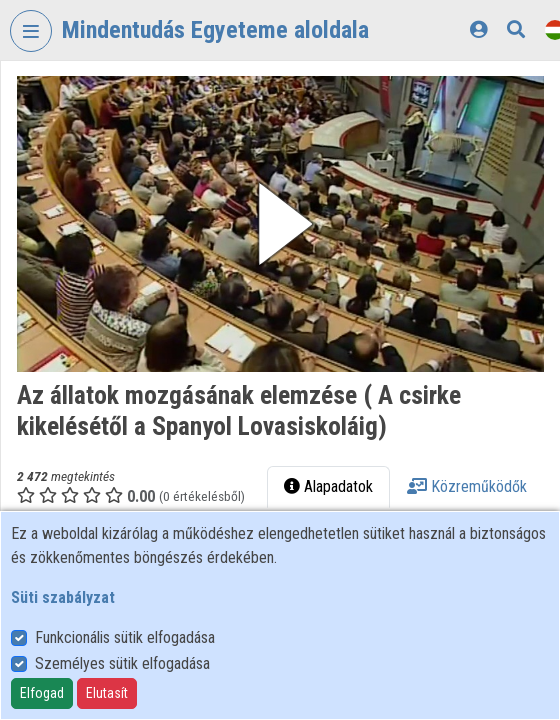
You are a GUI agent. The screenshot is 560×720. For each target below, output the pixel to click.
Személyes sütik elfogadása (122, 663)
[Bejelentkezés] (478, 29)
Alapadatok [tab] (328, 486)
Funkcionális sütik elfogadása (125, 637)
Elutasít (107, 693)
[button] (280, 224)
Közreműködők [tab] (467, 486)
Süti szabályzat (63, 597)
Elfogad (42, 693)
